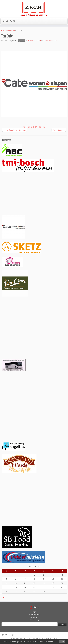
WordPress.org (34, 620)
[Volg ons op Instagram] (15, 21)
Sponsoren (11, 31)
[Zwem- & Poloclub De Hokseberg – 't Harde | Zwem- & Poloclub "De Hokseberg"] (34, 7)
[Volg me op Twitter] (8, 21)
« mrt (4, 597)
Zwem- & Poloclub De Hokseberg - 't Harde (30, 638)
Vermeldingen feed (34, 614)
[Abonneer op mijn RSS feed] (4, 21)
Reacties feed (34, 617)
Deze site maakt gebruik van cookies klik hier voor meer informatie (29, 642)
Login (34, 612)
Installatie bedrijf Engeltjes (15, 130)
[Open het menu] (64, 21)
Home (3, 31)
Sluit (62, 642)
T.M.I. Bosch (59, 130)
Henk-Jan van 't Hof (51, 41)
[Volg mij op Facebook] (11, 21)
